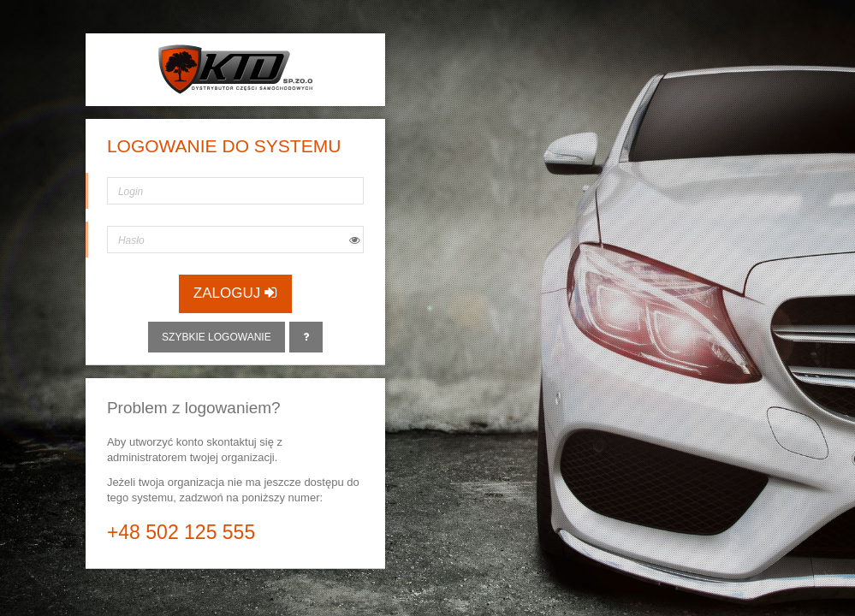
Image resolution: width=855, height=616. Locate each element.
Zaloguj (235, 293)
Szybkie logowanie (217, 337)
